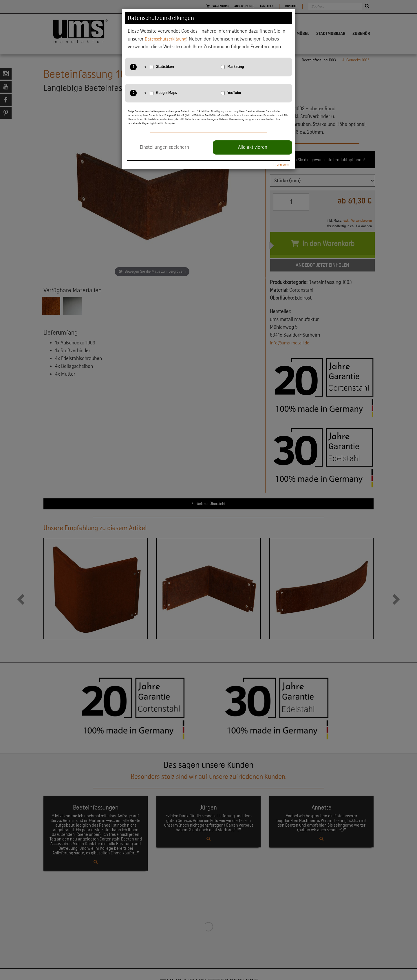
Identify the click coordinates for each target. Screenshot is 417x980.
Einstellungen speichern (164, 147)
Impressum (281, 164)
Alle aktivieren (253, 147)
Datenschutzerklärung (168, 39)
